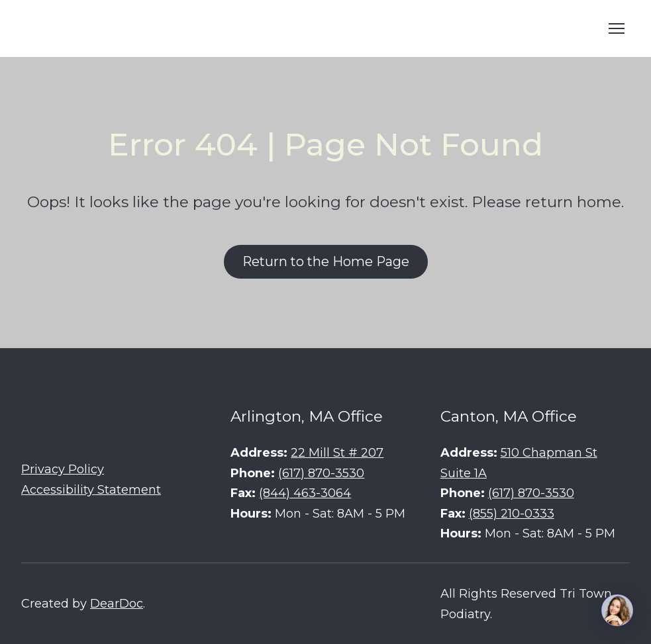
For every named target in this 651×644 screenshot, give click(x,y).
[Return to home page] (121, 28)
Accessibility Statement (91, 490)
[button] (326, 262)
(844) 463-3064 (305, 493)
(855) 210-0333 (512, 514)
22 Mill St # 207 (337, 453)
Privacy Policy (63, 469)
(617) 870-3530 (321, 473)
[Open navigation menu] (617, 28)
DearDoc (117, 604)
